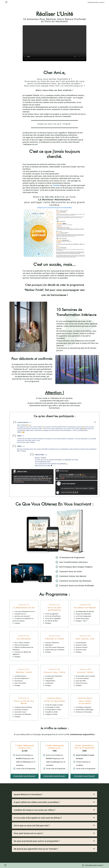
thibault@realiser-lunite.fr (96, 2)
